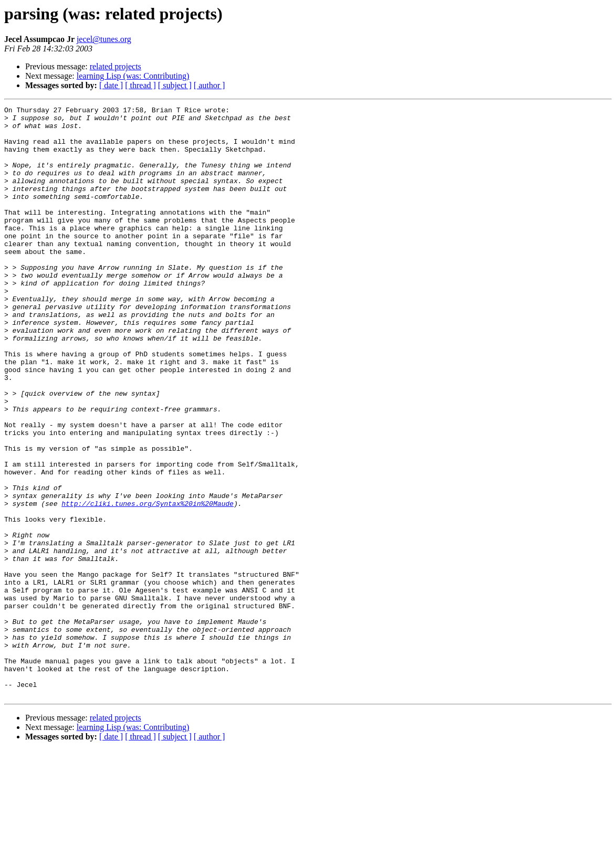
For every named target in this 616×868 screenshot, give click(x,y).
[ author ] (210, 85)
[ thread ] (140, 85)
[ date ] (111, 85)
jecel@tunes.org (104, 39)
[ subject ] (175, 85)
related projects (116, 66)
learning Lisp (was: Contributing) (133, 76)
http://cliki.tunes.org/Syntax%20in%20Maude (148, 584)
